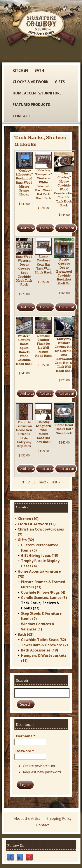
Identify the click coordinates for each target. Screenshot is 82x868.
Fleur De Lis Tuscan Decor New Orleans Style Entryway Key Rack (24, 434)
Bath (39, 70)
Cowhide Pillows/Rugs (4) (43, 592)
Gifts (60, 82)
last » (56, 482)
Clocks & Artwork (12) (37, 524)
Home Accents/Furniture (40, 58)
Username (25, 736)
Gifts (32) (26, 540)
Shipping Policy (59, 818)
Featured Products (31, 105)
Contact (22, 116)
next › (43, 482)
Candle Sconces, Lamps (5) (44, 598)
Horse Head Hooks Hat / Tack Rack (64, 429)
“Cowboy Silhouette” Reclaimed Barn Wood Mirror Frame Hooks (24, 183)
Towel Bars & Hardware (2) (44, 645)
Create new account (39, 766)
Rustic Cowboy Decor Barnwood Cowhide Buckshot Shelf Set (64, 272)
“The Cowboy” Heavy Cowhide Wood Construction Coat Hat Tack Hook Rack (64, 190)
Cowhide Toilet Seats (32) (44, 640)
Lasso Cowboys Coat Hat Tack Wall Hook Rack (43, 265)
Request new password (42, 772)
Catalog (10, 58)
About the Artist (27, 818)
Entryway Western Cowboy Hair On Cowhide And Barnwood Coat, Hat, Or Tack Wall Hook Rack (64, 355)
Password (24, 751)
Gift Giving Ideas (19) (40, 556)
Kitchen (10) (28, 519)
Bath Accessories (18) (39, 650)
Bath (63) (26, 634)
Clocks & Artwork (31, 82)
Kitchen (20, 70)
